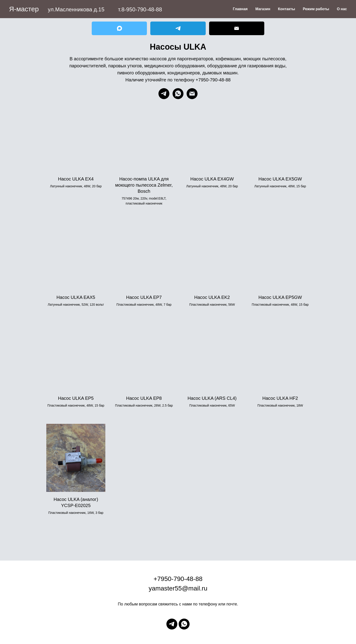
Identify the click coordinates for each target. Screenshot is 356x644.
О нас (342, 9)
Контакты (286, 9)
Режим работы (316, 9)
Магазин (263, 9)
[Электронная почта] (192, 94)
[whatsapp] (178, 94)
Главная (240, 9)
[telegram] (164, 94)
